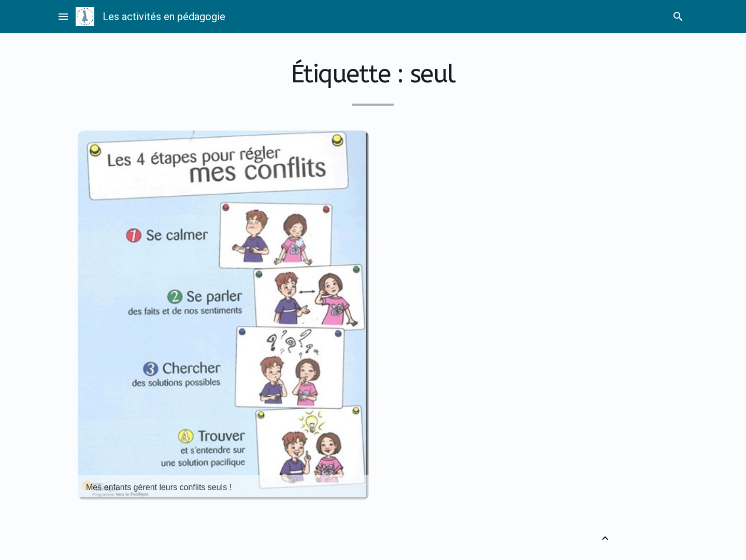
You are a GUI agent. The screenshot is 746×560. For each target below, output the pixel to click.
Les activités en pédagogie (164, 17)
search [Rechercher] (678, 17)
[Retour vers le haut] (605, 538)
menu (63, 17)
